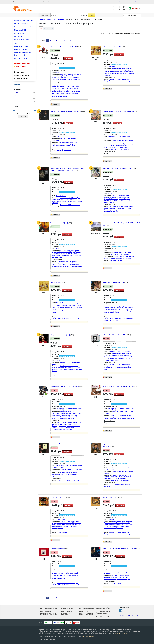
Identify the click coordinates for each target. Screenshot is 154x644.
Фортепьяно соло (63, 97)
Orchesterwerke (61, 261)
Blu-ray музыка (19, 33)
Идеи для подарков (21, 79)
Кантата (54, 87)
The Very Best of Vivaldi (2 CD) (59, 223)
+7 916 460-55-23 (119, 10)
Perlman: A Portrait (56, 282)
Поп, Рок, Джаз (46, 611)
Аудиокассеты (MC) (21, 49)
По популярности (117, 34)
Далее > (65, 40)
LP (44, 29)
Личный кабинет (133, 15)
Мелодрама (70, 88)
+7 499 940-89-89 (119, 7)
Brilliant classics (60, 519)
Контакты (122, 2)
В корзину (68, 58)
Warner (110, 194)
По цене (138, 34)
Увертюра (55, 97)
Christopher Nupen (61, 196)
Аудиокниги (18, 43)
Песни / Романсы (65, 92)
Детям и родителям (21, 46)
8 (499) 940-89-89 (121, 634)
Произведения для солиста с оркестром (120, 81)
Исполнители (19, 72)
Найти (91, 15)
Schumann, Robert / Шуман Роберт (122, 253)
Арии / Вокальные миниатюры (65, 85)
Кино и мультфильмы (22, 40)
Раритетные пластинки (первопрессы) (22, 54)
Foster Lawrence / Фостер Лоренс (120, 149)
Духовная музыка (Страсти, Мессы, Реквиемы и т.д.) (67, 263)
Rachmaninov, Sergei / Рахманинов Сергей (118, 579)
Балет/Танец (78, 85)
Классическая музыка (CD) (24, 27)
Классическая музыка (48, 614)
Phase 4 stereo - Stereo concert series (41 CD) (64, 47)
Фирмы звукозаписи (22, 75)
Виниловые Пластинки (49, 608)
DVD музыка (19, 37)
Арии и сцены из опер (115, 206)
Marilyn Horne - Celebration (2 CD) (60, 335)
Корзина (137, 8)
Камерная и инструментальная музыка (120, 79)
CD (48, 29)
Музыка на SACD (20, 30)
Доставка (130, 2)
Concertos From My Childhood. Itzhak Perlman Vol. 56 (118, 387)
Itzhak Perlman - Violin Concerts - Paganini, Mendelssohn (119, 111)
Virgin (58, 248)
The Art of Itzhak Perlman (58, 549)
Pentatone (111, 251)
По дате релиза (129, 34)
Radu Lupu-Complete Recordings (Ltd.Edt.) (115, 335)
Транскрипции (77, 95)
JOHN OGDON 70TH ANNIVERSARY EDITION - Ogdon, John (119, 549)
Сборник (54, 266)
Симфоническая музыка (65, 95)
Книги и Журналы (20, 58)
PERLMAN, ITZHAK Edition (110, 498)
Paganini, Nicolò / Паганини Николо (118, 147)
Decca (58, 72)
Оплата (137, 2)
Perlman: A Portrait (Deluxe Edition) (113, 47)
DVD (52, 29)
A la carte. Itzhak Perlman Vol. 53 (60, 444)
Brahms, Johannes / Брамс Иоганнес (65, 146)
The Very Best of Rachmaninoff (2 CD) (113, 282)
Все (41, 28)
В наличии (84, 15)
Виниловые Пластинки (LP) (24, 20)
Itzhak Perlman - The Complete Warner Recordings (65, 387)
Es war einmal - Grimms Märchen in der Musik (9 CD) (118, 168)
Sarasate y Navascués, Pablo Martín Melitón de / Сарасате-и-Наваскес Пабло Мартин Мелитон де (118, 477)
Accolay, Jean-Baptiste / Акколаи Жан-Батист (122, 419)
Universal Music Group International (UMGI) (119, 352)
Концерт (59, 87)
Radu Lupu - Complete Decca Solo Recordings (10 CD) (66, 111)
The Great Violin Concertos (58, 498)
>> (70, 40)
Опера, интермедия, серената (112, 210)
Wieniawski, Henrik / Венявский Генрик (67, 476)
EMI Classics (112, 66)
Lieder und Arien (61, 375)
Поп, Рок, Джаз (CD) (21, 24)
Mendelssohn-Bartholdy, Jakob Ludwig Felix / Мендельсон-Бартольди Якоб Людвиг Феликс (118, 146)
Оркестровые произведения (117, 319)
